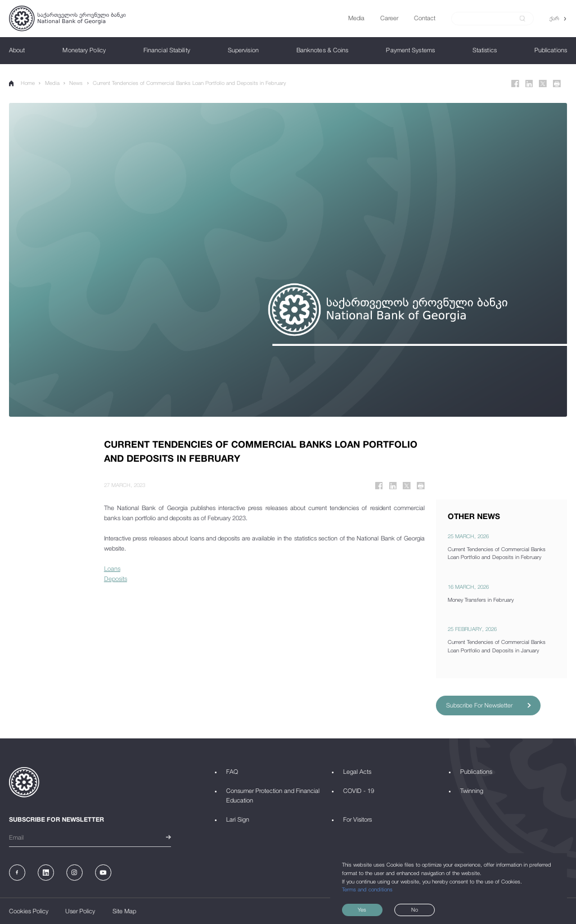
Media (52, 83)
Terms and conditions (367, 889)
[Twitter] (543, 84)
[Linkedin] (529, 84)
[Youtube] (103, 873)
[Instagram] (75, 873)
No (415, 910)
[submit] (523, 19)
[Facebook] (515, 84)
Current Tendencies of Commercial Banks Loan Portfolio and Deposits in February (189, 83)
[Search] (488, 18)
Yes (362, 910)
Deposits (116, 578)
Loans (112, 568)
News (76, 83)
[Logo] (67, 19)
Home (22, 83)
